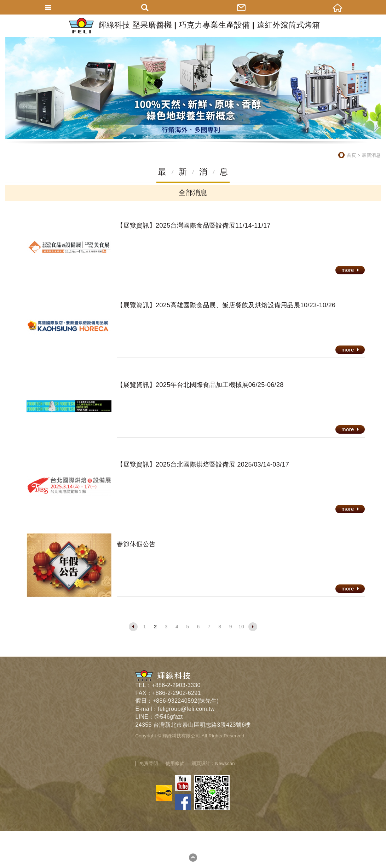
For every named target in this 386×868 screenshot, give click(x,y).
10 (241, 627)
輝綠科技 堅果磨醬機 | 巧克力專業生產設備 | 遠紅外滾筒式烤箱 (193, 26)
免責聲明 (148, 763)
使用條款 (175, 763)
